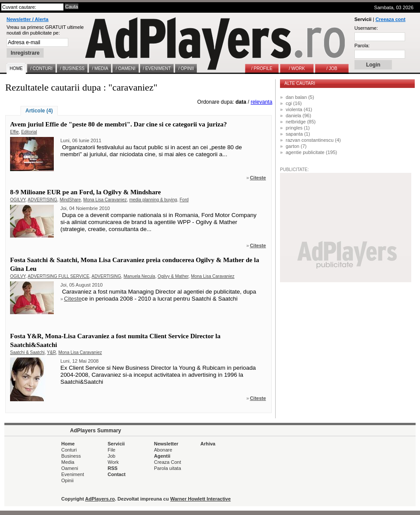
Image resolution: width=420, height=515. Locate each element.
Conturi (69, 450)
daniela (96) (298, 116)
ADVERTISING (42, 200)
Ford (184, 200)
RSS (113, 468)
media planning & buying (153, 200)
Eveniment (73, 474)
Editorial (29, 132)
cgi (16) (294, 103)
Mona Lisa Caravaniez (105, 200)
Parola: (362, 46)
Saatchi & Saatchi (27, 352)
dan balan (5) (300, 97)
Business (71, 456)
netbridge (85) (301, 122)
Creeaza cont (390, 19)
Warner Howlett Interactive (200, 499)
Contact (117, 474)
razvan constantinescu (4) (313, 140)
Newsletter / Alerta (28, 19)
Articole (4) (39, 111)
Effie (14, 132)
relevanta (261, 102)
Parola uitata (168, 468)
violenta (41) (299, 109)
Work (113, 462)
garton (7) (296, 146)
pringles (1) (298, 128)
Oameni (70, 468)
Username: (366, 28)
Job (112, 456)
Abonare (163, 450)
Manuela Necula (139, 276)
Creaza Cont (168, 462)
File (112, 450)
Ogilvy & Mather (173, 276)
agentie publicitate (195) (311, 152)
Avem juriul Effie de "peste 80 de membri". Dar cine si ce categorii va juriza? (119, 124)
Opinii (67, 480)
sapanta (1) (298, 134)
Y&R (51, 352)
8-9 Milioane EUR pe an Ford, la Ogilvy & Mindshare (86, 192)
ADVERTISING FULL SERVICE (58, 276)
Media (68, 462)
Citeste (258, 178)
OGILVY (18, 200)
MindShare (70, 200)
